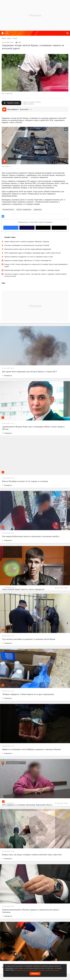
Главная (4, 38)
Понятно (35, 974)
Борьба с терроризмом (24, 210)
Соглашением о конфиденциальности (48, 970)
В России (15, 38)
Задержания (38, 210)
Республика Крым (8, 210)
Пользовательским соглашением (25, 970)
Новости (9, 38)
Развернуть (7, 376)
